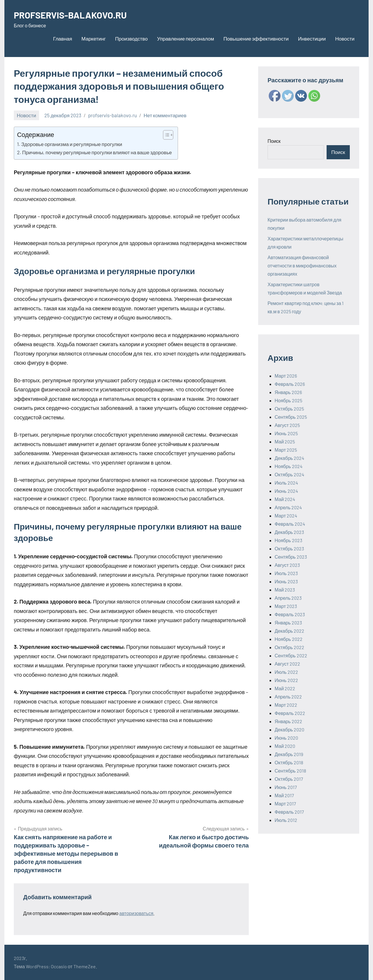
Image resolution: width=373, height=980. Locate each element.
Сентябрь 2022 (291, 655)
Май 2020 (285, 746)
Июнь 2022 (286, 680)
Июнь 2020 (286, 738)
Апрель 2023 (288, 598)
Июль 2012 (286, 820)
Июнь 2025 (286, 433)
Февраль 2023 (290, 614)
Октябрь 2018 (289, 762)
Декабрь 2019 (289, 754)
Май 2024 (285, 499)
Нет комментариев (165, 115)
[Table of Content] (168, 135)
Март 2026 (286, 376)
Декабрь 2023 (289, 532)
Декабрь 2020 (289, 729)
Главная (63, 38)
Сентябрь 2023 (291, 557)
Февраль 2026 (290, 384)
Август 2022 (287, 664)
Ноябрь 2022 (289, 639)
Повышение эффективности (256, 38)
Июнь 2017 (286, 787)
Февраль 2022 (290, 713)
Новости (345, 38)
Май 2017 (284, 795)
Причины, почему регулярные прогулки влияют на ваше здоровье (97, 152)
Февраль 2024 (290, 524)
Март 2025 (286, 450)
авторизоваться (136, 913)
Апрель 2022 (288, 697)
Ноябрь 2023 (288, 540)
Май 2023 (285, 590)
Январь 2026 (288, 392)
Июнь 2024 (286, 491)
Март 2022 (286, 705)
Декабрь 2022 (289, 631)
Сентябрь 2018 (290, 771)
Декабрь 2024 (289, 458)
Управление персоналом (186, 38)
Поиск (274, 141)
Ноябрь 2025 (288, 400)
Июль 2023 (286, 573)
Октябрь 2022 (289, 647)
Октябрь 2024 (289, 474)
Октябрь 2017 (289, 779)
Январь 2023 (288, 623)
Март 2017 (285, 804)
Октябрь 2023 (289, 548)
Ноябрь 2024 (289, 466)
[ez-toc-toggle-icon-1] (165, 135)
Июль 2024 (286, 483)
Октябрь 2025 (289, 409)
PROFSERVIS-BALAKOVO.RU (73, 15)
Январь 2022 (288, 721)
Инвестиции (312, 38)
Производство (131, 38)
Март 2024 (286, 516)
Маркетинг (94, 38)
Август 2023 (287, 565)
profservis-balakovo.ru (112, 115)
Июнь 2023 (286, 581)
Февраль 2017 (289, 812)
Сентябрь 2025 (291, 417)
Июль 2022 (286, 672)
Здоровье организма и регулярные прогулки (72, 144)
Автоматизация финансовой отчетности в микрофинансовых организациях (302, 265)
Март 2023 (286, 606)
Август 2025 (287, 425)
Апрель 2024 (288, 507)
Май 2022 (285, 688)
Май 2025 (285, 442)
